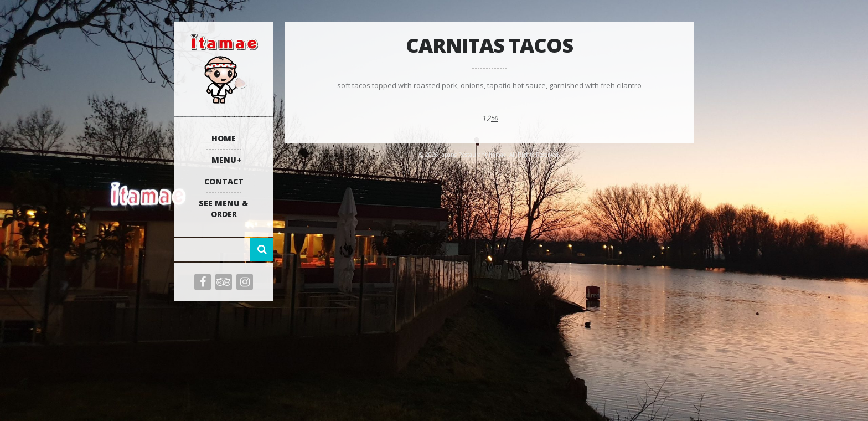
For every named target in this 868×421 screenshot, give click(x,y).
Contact (224, 181)
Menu (224, 160)
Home (224, 138)
